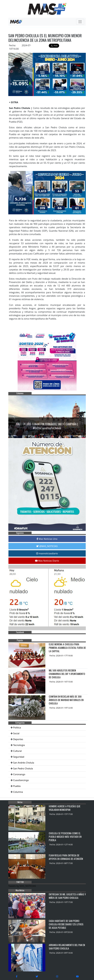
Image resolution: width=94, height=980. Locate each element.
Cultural (17, 751)
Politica (17, 728)
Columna (18, 792)
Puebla (17, 786)
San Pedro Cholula (23, 769)
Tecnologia (19, 745)
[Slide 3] (52, 434)
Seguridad (19, 757)
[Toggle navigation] (80, 22)
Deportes (18, 739)
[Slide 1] (42, 434)
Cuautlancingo (21, 780)
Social (16, 733)
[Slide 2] (47, 434)
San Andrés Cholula (24, 763)
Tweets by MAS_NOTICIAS (22, 886)
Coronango (19, 774)
